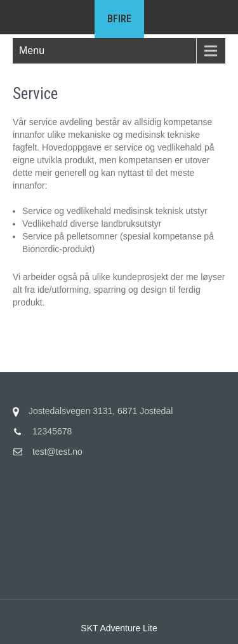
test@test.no (57, 452)
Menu (32, 50)
